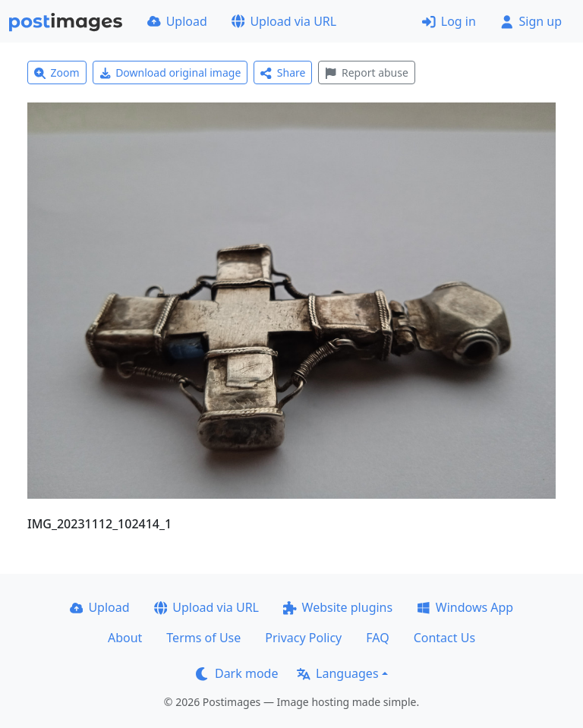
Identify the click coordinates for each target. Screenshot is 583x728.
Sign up (531, 21)
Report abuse (366, 72)
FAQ (377, 638)
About (125, 638)
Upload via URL (284, 21)
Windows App (465, 607)
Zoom (57, 72)
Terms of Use (203, 638)
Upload (177, 21)
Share (283, 72)
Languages (337, 673)
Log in (449, 21)
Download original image (170, 72)
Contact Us (444, 638)
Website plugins (338, 607)
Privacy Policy (303, 638)
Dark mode (237, 673)
